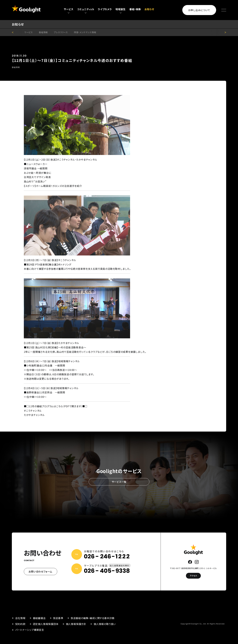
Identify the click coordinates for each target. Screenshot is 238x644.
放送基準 (58, 618)
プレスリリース (61, 32)
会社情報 (20, 618)
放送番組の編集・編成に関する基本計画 (93, 618)
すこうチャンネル (33, 411)
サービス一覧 (119, 482)
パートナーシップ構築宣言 (30, 630)
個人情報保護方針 (76, 624)
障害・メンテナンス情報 (85, 32)
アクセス (193, 576)
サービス (29, 32)
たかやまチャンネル (34, 415)
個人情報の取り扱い (105, 624)
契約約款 (20, 624)
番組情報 (43, 32)
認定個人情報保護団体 (46, 624)
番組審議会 (39, 618)
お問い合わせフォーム (40, 571)
